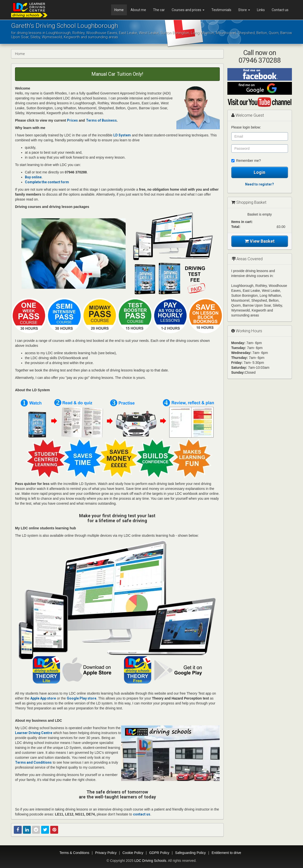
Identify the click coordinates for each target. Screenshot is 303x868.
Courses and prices (188, 10)
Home (119, 10)
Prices (72, 120)
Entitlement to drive (226, 853)
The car (159, 10)
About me (138, 10)
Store (244, 10)
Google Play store (82, 698)
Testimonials (221, 10)
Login (260, 172)
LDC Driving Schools (150, 861)
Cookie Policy (133, 853)
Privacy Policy (106, 853)
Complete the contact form (47, 182)
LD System (122, 135)
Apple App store (43, 698)
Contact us (280, 10)
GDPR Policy (159, 853)
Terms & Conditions (74, 853)
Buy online (33, 177)
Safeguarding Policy (191, 853)
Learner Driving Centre (34, 733)
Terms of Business (101, 120)
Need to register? (260, 184)
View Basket (260, 241)
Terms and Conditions (33, 762)
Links (261, 10)
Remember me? (246, 161)
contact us (142, 814)
